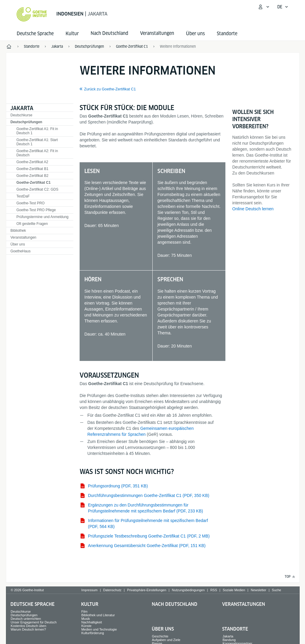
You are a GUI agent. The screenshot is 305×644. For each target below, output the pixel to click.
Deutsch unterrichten (26, 619)
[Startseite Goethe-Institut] (32, 14)
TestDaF (23, 196)
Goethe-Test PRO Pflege (36, 210)
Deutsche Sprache (35, 34)
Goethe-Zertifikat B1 (32, 169)
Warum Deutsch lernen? (28, 629)
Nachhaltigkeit (92, 622)
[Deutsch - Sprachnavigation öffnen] (283, 7)
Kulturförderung (93, 633)
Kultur (72, 34)
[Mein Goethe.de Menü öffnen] (264, 7)
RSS (214, 590)
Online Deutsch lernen (253, 209)
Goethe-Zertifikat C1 (34, 183)
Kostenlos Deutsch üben (28, 626)
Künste (86, 626)
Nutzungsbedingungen (188, 590)
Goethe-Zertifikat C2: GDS (37, 189)
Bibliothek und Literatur (98, 615)
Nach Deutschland (175, 604)
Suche (277, 590)
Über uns (195, 34)
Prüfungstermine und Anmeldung (42, 217)
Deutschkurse (21, 115)
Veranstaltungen (23, 237)
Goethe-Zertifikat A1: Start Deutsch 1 (37, 142)
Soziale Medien (234, 590)
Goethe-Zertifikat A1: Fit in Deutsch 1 (37, 131)
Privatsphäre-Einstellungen (147, 590)
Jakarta (22, 108)
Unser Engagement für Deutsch (34, 622)
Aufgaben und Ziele (166, 640)
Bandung (229, 640)
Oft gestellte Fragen (32, 224)
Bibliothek (18, 231)
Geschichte (160, 636)
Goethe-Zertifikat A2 (32, 162)
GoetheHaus (20, 251)
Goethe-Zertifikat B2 (32, 176)
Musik (86, 619)
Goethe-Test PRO (31, 203)
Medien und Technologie (99, 629)
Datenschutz (112, 590)
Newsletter (258, 590)
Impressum (89, 590)
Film (85, 611)
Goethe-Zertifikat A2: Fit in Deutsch (37, 153)
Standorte (227, 34)
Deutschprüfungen (26, 122)
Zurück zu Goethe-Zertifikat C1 (110, 89)
